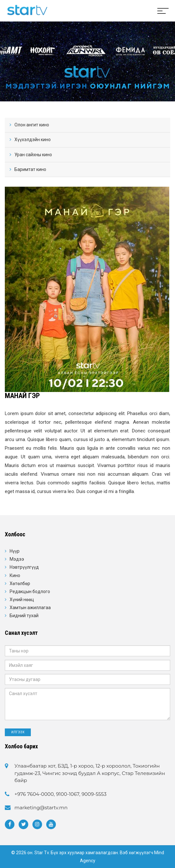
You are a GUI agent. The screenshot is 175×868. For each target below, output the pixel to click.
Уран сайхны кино (33, 155)
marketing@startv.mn (41, 808)
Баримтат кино (30, 169)
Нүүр (15, 551)
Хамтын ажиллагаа (30, 608)
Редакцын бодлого (30, 591)
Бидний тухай (24, 616)
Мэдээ (17, 559)
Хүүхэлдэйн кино (33, 140)
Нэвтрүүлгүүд (24, 567)
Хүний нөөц (22, 600)
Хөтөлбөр (20, 583)
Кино (15, 575)
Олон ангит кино (32, 125)
